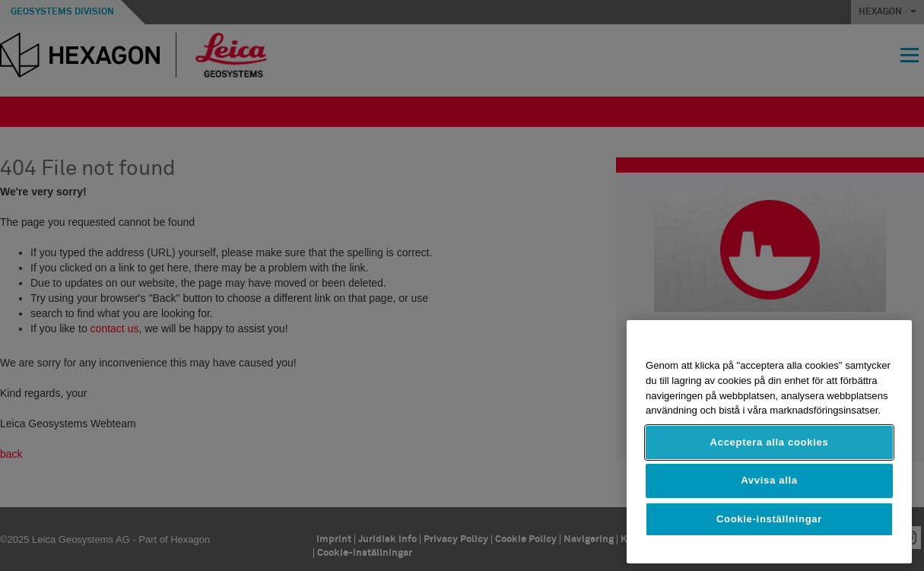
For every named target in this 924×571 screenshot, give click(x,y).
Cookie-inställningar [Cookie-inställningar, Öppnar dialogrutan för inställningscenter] (769, 519)
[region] (769, 442)
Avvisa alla (769, 480)
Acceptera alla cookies (770, 442)
